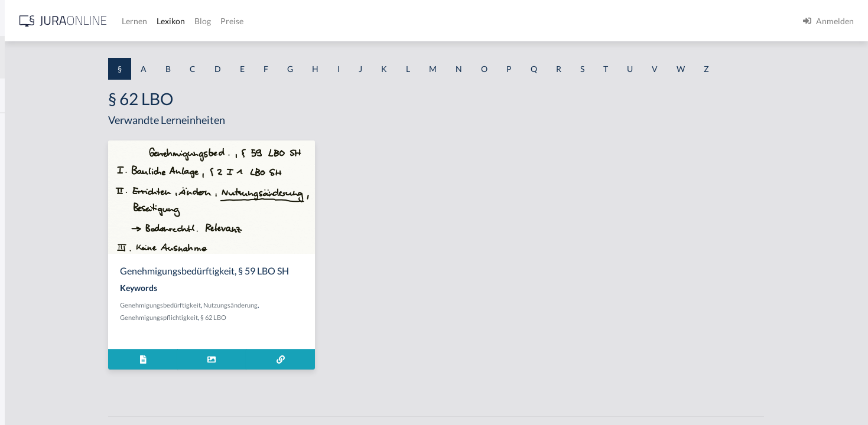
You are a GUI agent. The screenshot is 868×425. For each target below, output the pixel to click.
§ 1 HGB (25, 205)
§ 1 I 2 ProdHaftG (41, 311)
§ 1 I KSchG (30, 364)
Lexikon (355, 21)
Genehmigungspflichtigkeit (252, 317)
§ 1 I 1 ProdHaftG (41, 258)
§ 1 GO (22, 179)
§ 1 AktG (25, 125)
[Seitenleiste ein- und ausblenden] (170, 18)
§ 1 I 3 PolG (30, 338)
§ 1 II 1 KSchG (35, 391)
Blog (387, 21)
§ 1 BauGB (28, 152)
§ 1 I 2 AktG (30, 285)
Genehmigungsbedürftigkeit (253, 305)
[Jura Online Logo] (248, 21)
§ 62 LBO (306, 317)
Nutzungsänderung (323, 305)
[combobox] (95, 57)
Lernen (319, 21)
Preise (416, 21)
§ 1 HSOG (27, 232)
